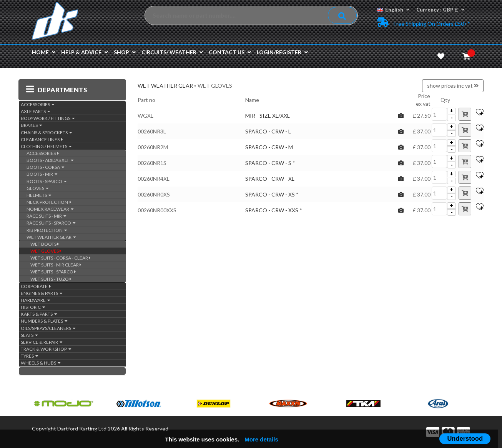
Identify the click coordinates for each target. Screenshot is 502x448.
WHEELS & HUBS (41, 363)
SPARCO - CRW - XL (270, 179)
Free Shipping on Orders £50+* (423, 22)
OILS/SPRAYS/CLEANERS (48, 328)
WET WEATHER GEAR (51, 237)
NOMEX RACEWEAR (50, 209)
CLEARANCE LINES (42, 139)
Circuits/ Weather (172, 52)
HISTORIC (33, 307)
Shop (125, 52)
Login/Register (282, 52)
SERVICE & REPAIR (42, 342)
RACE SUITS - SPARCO (51, 223)
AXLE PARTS (36, 111)
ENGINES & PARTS (42, 293)
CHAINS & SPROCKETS (47, 132)
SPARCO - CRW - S (268, 163)
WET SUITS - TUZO (51, 279)
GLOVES (38, 188)
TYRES (30, 356)
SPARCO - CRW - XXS (272, 210)
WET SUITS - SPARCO (53, 272)
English (393, 10)
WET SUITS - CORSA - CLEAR (61, 258)
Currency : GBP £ (440, 10)
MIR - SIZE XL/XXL (268, 116)
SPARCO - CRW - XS (270, 194)
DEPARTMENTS (57, 90)
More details (261, 439)
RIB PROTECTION (47, 230)
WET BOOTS (45, 244)
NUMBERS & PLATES (44, 321)
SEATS (29, 335)
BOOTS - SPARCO (47, 181)
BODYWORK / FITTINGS (48, 118)
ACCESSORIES (38, 104)
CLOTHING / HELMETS (46, 146)
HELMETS (39, 195)
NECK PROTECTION (49, 202)
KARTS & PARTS (39, 314)
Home (44, 52)
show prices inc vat (453, 86)
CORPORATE (36, 286)
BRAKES (32, 125)
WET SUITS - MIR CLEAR (56, 265)
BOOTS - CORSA (46, 167)
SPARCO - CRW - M (269, 147)
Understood (465, 438)
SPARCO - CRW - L (268, 131)
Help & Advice (85, 52)
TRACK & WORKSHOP (46, 349)
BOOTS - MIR (42, 174)
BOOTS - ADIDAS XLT (50, 160)
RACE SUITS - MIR (47, 216)
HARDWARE (36, 300)
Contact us (230, 52)
